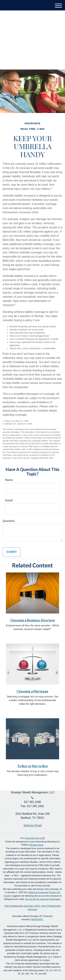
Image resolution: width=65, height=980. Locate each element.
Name (9, 480)
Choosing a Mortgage (32, 691)
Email (9, 500)
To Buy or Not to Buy (33, 766)
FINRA (34, 919)
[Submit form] (12, 552)
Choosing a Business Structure (33, 620)
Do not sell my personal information (43, 899)
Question (9, 521)
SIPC (40, 919)
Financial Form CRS (35, 838)
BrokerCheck (37, 845)
